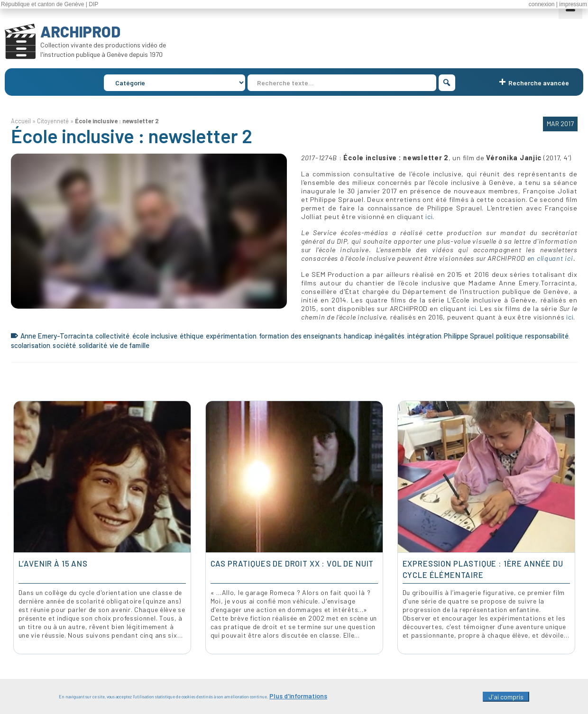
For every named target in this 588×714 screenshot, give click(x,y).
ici (429, 216)
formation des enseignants (300, 336)
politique (509, 336)
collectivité (113, 336)
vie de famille (129, 345)
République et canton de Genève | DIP (50, 4)
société (64, 345)
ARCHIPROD (80, 31)
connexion (542, 4)
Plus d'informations (298, 696)
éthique (192, 336)
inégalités (390, 336)
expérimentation (231, 336)
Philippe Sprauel (469, 336)
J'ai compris (506, 697)
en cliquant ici (550, 258)
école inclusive (155, 336)
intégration (425, 336)
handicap (358, 336)
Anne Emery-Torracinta (57, 336)
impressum (573, 4)
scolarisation (31, 345)
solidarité (93, 345)
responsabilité (547, 336)
